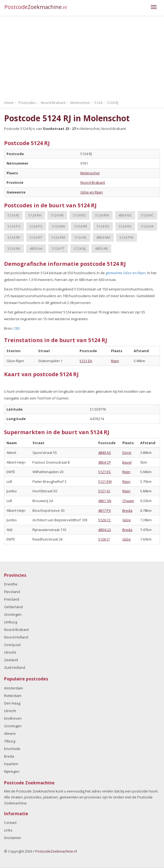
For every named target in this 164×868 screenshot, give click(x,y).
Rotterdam (13, 696)
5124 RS (103, 226)
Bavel (127, 462)
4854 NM (103, 237)
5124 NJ (80, 248)
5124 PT (58, 248)
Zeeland (11, 660)
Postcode (36, 7)
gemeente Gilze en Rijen (126, 273)
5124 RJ (13, 215)
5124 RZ (79, 215)
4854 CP (105, 462)
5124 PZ (14, 226)
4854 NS (125, 215)
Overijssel (12, 645)
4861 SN (105, 501)
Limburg (11, 622)
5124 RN (58, 226)
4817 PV (105, 510)
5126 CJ (104, 539)
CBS (17, 328)
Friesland (12, 599)
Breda (127, 510)
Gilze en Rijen (92, 192)
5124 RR (81, 226)
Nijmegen (12, 771)
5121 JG (104, 491)
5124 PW (127, 237)
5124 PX (36, 226)
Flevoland (12, 592)
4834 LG (105, 530)
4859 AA (36, 248)
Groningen (13, 614)
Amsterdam (14, 688)
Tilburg (10, 741)
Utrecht (10, 652)
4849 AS (105, 453)
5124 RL (81, 237)
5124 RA (147, 226)
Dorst (127, 453)
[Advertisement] (82, 57)
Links (8, 830)
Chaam (128, 501)
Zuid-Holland (15, 667)
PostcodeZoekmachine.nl (56, 851)
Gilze (127, 520)
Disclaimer (13, 838)
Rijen (115, 361)
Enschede (12, 749)
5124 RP (14, 237)
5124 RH (35, 215)
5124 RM (58, 237)
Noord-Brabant (93, 182)
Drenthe (11, 584)
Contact (10, 823)
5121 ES (104, 472)
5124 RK (14, 248)
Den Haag (12, 703)
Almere (10, 733)
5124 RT (36, 237)
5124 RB (57, 215)
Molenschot (90, 173)
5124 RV (125, 226)
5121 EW (105, 482)
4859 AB (101, 248)
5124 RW (102, 215)
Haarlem (11, 764)
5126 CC (105, 520)
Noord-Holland (16, 637)
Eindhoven (13, 718)
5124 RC (147, 215)
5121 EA (86, 361)
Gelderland (13, 607)
